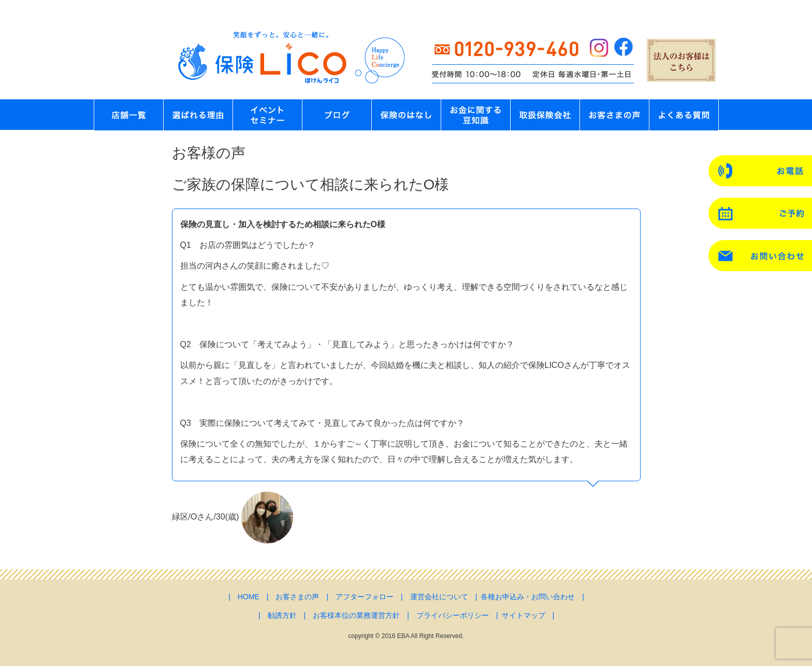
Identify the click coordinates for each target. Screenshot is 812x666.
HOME (249, 597)
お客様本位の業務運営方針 (356, 615)
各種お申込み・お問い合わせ (528, 597)
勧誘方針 (282, 615)
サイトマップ (524, 615)
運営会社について (439, 597)
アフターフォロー (365, 597)
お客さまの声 (297, 597)
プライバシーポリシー (453, 615)
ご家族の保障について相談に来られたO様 (311, 184)
